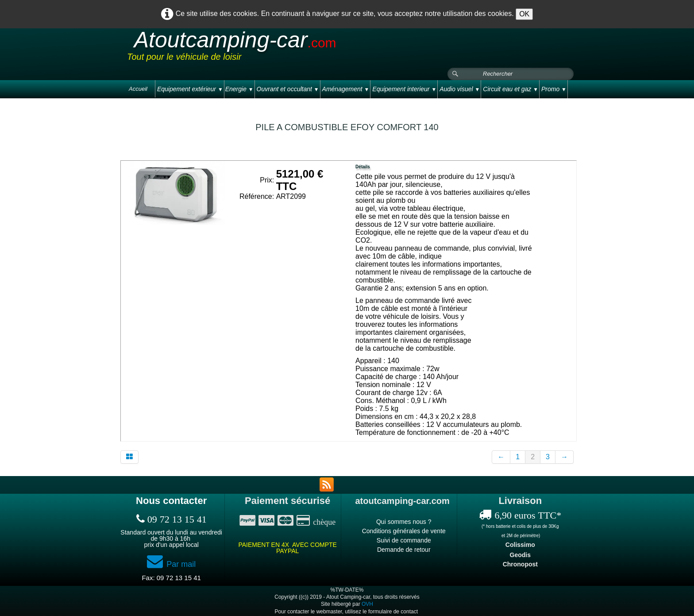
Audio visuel (460, 89)
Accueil (138, 89)
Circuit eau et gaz (511, 89)
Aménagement (346, 89)
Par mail (171, 564)
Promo (554, 89)
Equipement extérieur (190, 89)
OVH (367, 604)
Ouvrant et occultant (288, 89)
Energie (239, 89)
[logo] (295, 48)
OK (524, 14)
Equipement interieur (404, 89)
